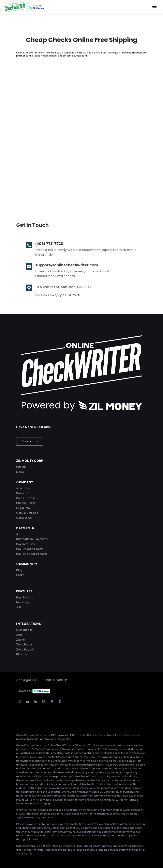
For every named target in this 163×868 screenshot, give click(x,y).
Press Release (26, 498)
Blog (19, 570)
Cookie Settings (27, 513)
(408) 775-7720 (49, 244)
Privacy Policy (26, 503)
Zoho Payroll (25, 649)
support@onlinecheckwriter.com (67, 265)
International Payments (32, 539)
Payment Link (26, 544)
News (20, 472)
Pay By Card (25, 597)
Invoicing (22, 602)
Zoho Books (24, 644)
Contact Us (30, 441)
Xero (19, 635)
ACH (19, 534)
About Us (23, 488)
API (19, 607)
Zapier (21, 640)
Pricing (21, 467)
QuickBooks (24, 630)
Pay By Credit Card (29, 549)
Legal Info (23, 508)
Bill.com (21, 654)
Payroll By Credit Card (31, 554)
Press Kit (22, 493)
